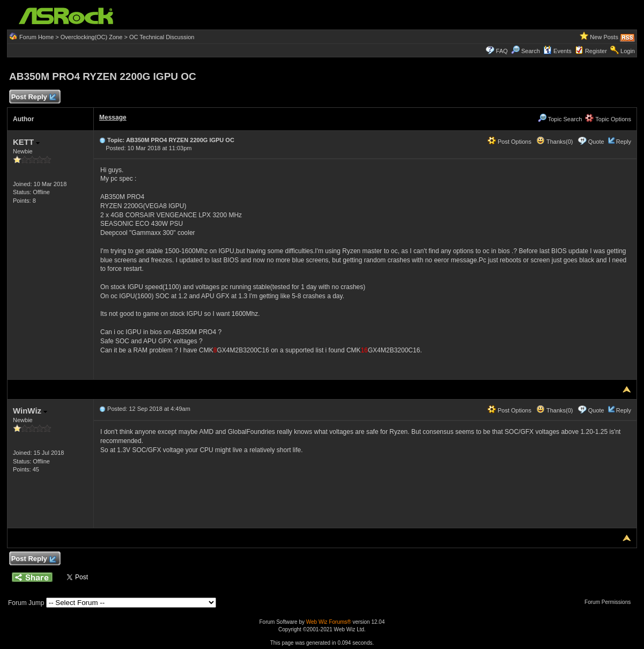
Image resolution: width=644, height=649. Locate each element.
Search (531, 51)
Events (557, 51)
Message (113, 117)
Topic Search (560, 119)
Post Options (509, 142)
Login (628, 51)
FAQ (502, 51)
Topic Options (608, 119)
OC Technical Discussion (162, 37)
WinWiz (30, 411)
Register (596, 51)
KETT (26, 142)
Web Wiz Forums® (329, 622)
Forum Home (36, 37)
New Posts (604, 37)
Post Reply (33, 97)
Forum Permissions (610, 602)
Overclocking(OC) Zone (92, 37)
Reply (624, 142)
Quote (596, 142)
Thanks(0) (554, 142)
